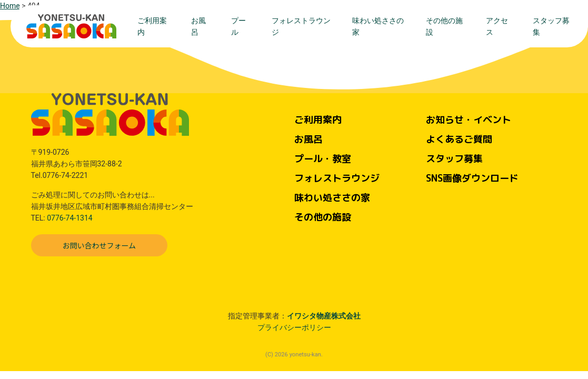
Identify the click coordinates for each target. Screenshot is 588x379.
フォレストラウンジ (301, 26)
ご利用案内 (152, 26)
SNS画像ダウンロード (472, 178)
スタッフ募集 (551, 26)
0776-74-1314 (69, 218)
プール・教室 (323, 159)
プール (238, 26)
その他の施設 (444, 26)
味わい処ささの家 (378, 26)
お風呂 (198, 26)
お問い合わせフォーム (99, 245)
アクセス (497, 26)
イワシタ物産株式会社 (324, 316)
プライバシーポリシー (294, 327)
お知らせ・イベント (469, 120)
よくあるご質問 (459, 139)
